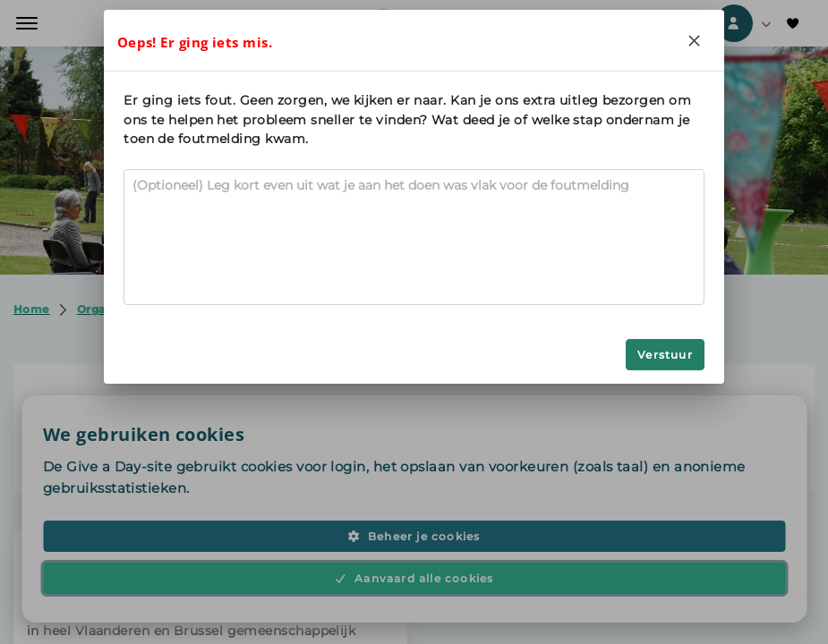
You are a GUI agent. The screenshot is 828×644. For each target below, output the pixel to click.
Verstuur (665, 355)
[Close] (695, 40)
